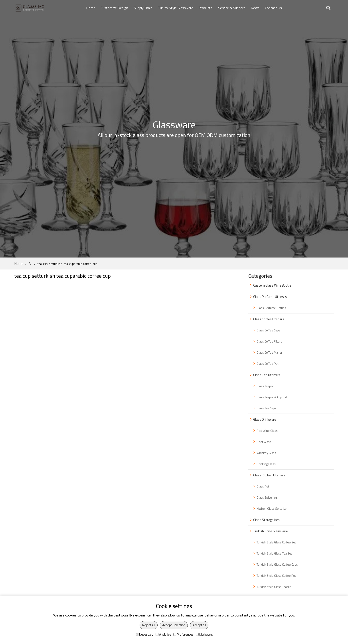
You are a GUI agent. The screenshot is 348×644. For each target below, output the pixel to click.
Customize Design (114, 8)
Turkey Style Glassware (176, 8)
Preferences (183, 634)
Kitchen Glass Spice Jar (272, 508)
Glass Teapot (265, 386)
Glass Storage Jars (266, 520)
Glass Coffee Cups (268, 330)
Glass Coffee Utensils (269, 319)
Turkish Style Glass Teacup (274, 587)
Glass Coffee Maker (269, 352)
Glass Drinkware (265, 419)
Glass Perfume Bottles (271, 308)
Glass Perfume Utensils (270, 297)
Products (206, 8)
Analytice (163, 634)
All (30, 264)
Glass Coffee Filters (269, 341)
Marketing (204, 634)
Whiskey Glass (266, 453)
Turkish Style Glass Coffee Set (276, 542)
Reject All (148, 625)
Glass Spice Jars (267, 497)
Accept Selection (174, 625)
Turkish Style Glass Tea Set (274, 553)
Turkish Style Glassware (271, 531)
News (255, 8)
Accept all (199, 625)
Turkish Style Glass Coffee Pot (276, 576)
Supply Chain (143, 8)
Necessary (144, 634)
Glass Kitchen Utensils (269, 475)
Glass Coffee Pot (267, 364)
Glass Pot (263, 486)
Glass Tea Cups (266, 408)
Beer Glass (264, 442)
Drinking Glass (266, 464)
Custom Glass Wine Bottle (272, 285)
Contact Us (273, 8)
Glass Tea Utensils (267, 375)
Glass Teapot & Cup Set (272, 397)
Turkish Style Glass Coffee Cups (277, 564)
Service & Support (232, 8)
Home (91, 8)
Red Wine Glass (267, 431)
